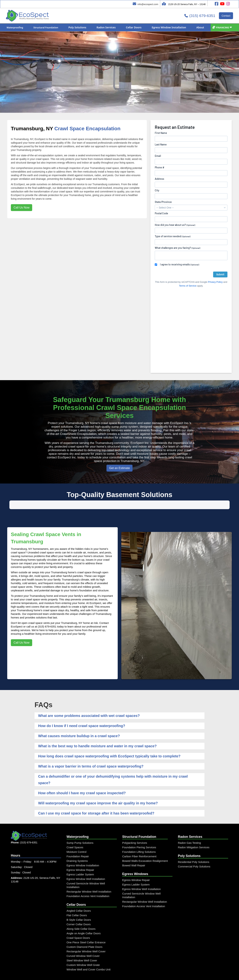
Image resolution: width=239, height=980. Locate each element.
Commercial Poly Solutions (194, 854)
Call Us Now (22, 208)
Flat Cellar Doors (77, 903)
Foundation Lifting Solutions (139, 840)
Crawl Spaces (75, 835)
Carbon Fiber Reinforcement (139, 844)
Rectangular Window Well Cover (86, 939)
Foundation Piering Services (139, 835)
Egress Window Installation (83, 853)
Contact (226, 16)
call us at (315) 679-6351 (41, 614)
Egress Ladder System (80, 862)
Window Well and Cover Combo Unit (88, 957)
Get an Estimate (120, 468)
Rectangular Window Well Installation (89, 879)
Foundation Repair (78, 844)
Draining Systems (77, 849)
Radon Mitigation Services (194, 835)
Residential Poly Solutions (194, 850)
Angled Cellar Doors (79, 898)
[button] (15, 27)
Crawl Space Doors (78, 926)
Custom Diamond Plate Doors (84, 935)
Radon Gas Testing (189, 830)
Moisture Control (76, 840)
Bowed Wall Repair (134, 853)
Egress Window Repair (80, 858)
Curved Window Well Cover (83, 944)
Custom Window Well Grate (83, 953)
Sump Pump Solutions (80, 830)
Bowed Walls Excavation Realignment (145, 849)
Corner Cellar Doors (79, 912)
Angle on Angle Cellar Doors (84, 921)
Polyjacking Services (135, 830)
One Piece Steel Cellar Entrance (86, 930)
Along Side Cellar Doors (81, 916)
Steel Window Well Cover (82, 948)
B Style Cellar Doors (79, 907)
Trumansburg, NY (32, 129)
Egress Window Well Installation (86, 867)
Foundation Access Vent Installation (88, 884)
